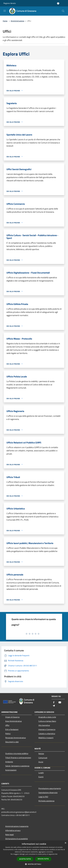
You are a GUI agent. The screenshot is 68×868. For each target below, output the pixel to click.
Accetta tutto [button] (25, 859)
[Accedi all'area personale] (58, 3)
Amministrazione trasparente (17, 826)
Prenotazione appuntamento (50, 788)
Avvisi (41, 762)
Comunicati (43, 758)
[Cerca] (63, 11)
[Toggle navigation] (5, 11)
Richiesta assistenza (46, 801)
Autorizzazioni (11, 770)
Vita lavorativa (44, 725)
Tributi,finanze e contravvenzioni (18, 758)
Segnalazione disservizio (48, 793)
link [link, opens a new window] (56, 854)
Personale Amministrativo (16, 738)
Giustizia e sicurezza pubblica (17, 753)
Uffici (7, 725)
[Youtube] (60, 703)
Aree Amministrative (14, 721)
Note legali (10, 835)
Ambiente (9, 762)
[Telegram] (54, 706)
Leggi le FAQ (43, 797)
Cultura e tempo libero (47, 721)
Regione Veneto (10, 3)
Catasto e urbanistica (47, 734)
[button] (34, 864)
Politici (8, 734)
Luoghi (41, 773)
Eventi (41, 777)
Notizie (41, 754)
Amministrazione (17, 21)
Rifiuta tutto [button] (43, 859)
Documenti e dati (12, 742)
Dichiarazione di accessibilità (17, 839)
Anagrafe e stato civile (47, 717)
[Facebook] (54, 703)
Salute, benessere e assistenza (17, 766)
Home (5, 21)
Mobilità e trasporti (46, 738)
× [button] (65, 843)
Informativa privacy (13, 830)
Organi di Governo (12, 717)
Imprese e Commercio (47, 729)
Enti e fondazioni (12, 729)
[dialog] (34, 854)
